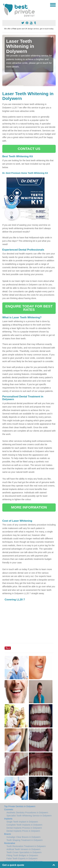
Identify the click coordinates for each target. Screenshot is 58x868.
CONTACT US (29, 149)
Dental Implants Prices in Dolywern (23, 831)
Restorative (10, 843)
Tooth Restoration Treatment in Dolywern (26, 846)
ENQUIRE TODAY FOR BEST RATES (29, 308)
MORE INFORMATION (29, 507)
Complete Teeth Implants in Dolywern (24, 825)
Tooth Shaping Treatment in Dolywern (25, 840)
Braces (8, 834)
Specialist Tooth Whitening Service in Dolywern (29, 816)
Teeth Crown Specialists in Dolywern (24, 852)
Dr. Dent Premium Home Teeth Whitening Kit (25, 173)
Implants (8, 819)
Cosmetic (9, 809)
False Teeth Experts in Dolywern (22, 858)
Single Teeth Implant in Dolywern (22, 822)
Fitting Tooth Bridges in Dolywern (22, 855)
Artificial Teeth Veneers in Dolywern (23, 849)
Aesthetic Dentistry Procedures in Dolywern (27, 813)
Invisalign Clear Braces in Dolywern (24, 837)
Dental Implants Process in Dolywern (24, 828)
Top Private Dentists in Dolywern (20, 806)
